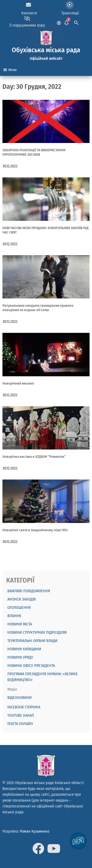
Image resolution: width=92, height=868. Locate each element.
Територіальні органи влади (32, 641)
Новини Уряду (20, 657)
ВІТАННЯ (14, 616)
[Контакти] (28, 5)
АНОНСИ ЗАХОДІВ (22, 599)
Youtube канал (21, 715)
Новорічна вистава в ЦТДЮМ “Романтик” (34, 457)
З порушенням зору (27, 25)
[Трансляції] (70, 5)
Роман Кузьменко (35, 831)
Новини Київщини (24, 649)
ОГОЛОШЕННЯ (19, 608)
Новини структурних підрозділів (37, 632)
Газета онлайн (20, 724)
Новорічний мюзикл (18, 383)
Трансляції (70, 13)
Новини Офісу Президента (31, 666)
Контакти (29, 13)
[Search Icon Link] (76, 22)
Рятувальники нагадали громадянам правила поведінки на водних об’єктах (38, 308)
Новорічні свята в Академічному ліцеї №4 (35, 530)
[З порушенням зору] (27, 19)
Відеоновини (20, 698)
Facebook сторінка (24, 707)
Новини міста (20, 624)
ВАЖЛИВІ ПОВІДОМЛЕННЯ (29, 591)
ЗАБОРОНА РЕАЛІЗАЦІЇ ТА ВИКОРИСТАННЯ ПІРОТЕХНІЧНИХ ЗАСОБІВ (34, 152)
